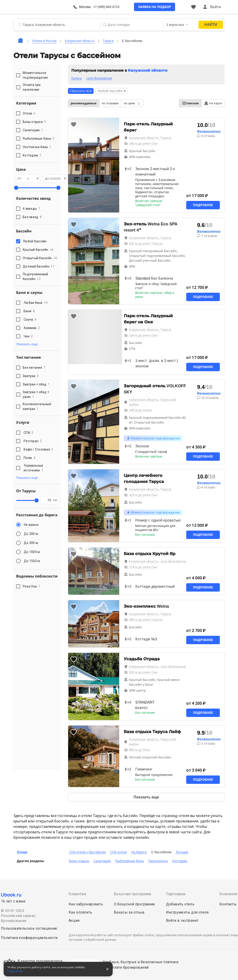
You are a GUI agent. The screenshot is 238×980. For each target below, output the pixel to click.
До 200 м (31, 534)
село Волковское (99, 78)
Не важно (31, 525)
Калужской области (148, 70)
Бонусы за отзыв (129, 912)
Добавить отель (180, 904)
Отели (22, 852)
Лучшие (182, 852)
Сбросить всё (81, 91)
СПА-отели (118, 852)
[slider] (16, 188)
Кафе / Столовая (38, 449)
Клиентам (77, 894)
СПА (29, 433)
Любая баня (36, 303)
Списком (190, 103)
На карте (213, 103)
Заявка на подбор (155, 7)
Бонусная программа (133, 894)
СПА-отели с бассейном (87, 852)
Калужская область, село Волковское (157, 561)
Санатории (102, 861)
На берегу (139, 852)
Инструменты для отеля (187, 912)
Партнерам (176, 894)
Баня (29, 311)
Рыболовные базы (130, 861)
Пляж (30, 458)
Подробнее (203, 205)
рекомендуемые (84, 103)
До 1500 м (32, 561)
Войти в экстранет (182, 920)
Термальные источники (33, 468)
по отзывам (110, 103)
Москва (85, 7)
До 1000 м (32, 552)
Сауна (30, 319)
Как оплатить (80, 912)
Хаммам (32, 328)
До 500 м (31, 543)
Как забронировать (86, 904)
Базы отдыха (79, 861)
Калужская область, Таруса (150, 138)
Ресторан (33, 441)
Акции (74, 920)
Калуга (77, 78)
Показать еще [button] (27, 344)
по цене (132, 103)
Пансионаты (158, 861)
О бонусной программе (135, 904)
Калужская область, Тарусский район (153, 402)
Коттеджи (180, 861)
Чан (28, 336)
